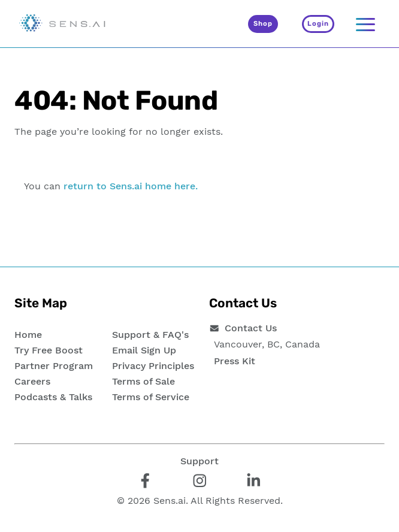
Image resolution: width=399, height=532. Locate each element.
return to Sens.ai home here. (131, 186)
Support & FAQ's (150, 335)
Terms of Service (151, 397)
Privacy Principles (153, 366)
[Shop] (263, 24)
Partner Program (54, 366)
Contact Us (251, 328)
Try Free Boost (49, 350)
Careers (32, 381)
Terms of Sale (143, 381)
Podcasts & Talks (53, 397)
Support (199, 461)
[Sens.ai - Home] (62, 24)
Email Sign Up (144, 350)
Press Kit (235, 361)
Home (28, 335)
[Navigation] (365, 24)
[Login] (318, 24)
